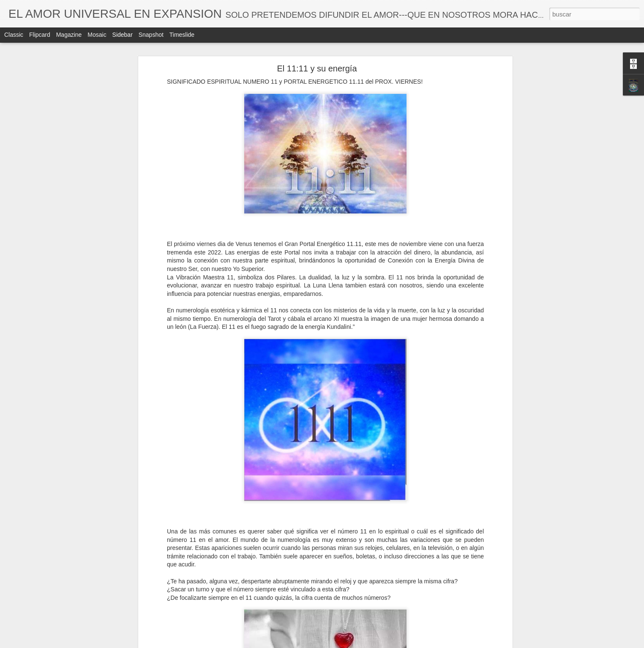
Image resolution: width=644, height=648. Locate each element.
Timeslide (182, 35)
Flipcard (40, 35)
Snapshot (151, 35)
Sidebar (123, 35)
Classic (14, 35)
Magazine (69, 35)
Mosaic (97, 35)
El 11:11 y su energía (317, 68)
